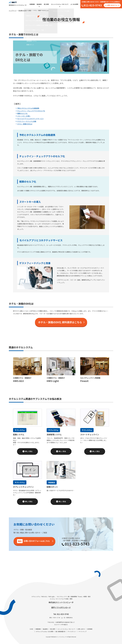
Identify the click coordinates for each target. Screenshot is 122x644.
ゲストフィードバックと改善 (27, 121)
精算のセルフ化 (22, 113)
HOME (31, 629)
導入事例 (46, 4)
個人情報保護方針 (61, 631)
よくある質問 (74, 4)
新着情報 (32, 4)
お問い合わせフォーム (113, 5)
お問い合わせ (81, 629)
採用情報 (90, 629)
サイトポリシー (72, 631)
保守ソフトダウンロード (61, 607)
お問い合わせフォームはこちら (33, 541)
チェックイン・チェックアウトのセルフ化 (31, 111)
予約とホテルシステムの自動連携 (28, 108)
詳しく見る (29, 451)
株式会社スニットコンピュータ (61, 602)
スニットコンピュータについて (60, 4)
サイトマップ (83, 631)
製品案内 (39, 4)
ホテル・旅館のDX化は (25, 124)
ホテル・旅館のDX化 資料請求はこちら (60, 322)
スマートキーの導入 (24, 116)
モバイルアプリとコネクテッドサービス (30, 119)
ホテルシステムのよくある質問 (44, 631)
